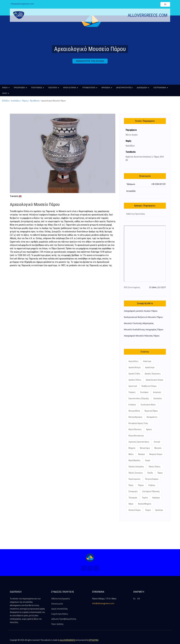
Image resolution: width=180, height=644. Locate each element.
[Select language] (165, 4)
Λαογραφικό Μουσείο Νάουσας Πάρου (142, 336)
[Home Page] (90, 558)
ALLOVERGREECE (68, 640)
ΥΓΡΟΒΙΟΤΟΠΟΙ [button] (90, 88)
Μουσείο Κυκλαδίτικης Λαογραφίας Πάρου (144, 329)
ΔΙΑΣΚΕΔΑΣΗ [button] (143, 88)
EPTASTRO (94, 640)
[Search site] (156, 4)
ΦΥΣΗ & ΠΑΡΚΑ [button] (71, 88)
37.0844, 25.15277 (157, 287)
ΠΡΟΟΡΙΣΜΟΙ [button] (20, 88)
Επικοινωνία (57, 604)
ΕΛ (134, 599)
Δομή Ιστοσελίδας (60, 609)
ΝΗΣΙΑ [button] (6, 88)
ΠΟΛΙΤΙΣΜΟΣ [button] (38, 88)
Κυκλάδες (15, 101)
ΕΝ (139, 599)
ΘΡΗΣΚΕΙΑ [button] (107, 88)
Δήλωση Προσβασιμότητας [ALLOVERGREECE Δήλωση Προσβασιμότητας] (64, 619)
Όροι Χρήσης (58, 624)
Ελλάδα (5, 101)
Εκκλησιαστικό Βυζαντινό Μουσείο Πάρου (143, 317)
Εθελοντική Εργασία (61, 599)
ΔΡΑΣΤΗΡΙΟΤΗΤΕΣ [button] (124, 88)
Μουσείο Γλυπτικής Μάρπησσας (139, 323)
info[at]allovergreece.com (22, 4)
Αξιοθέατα (35, 101)
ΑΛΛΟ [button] (6, 93)
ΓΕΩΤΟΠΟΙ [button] (54, 88)
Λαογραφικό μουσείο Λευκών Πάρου (141, 311)
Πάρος (25, 101)
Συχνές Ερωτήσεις (60, 614)
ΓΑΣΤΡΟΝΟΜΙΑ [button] (161, 88)
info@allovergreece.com (103, 603)
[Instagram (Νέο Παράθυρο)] (90, 568)
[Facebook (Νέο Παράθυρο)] (84, 568)
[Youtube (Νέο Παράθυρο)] (96, 568)
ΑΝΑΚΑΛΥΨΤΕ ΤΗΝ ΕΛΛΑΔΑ (90, 61)
